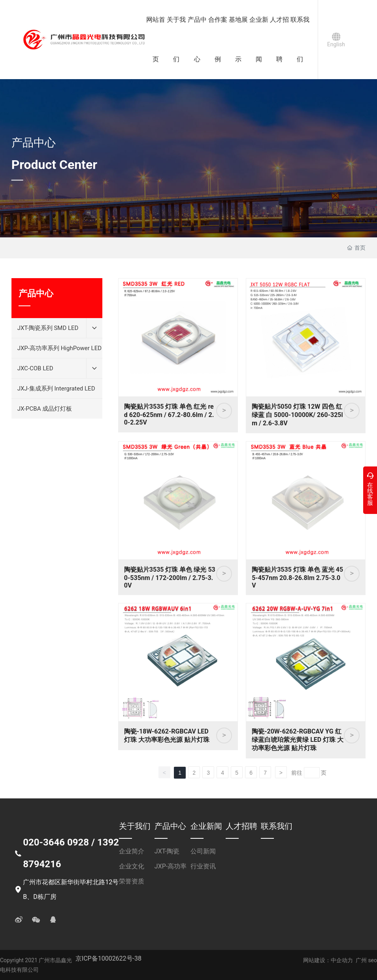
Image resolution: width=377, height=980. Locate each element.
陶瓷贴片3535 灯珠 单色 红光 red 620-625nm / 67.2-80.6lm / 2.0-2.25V (169, 414)
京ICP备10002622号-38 (108, 958)
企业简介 (132, 851)
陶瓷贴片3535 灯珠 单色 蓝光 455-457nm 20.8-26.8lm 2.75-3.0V (297, 577)
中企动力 (342, 960)
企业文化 (132, 866)
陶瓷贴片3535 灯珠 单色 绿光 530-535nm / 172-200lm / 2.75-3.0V (170, 577)
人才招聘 (241, 826)
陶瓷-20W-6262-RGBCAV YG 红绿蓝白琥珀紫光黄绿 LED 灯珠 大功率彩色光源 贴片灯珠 (298, 740)
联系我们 (277, 826)
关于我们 (135, 826)
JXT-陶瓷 (167, 851)
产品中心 (34, 143)
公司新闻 (203, 851)
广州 (361, 960)
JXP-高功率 (171, 866)
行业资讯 (203, 866)
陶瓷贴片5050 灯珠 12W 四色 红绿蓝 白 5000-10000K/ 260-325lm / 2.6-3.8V (297, 415)
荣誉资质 (132, 881)
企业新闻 (206, 826)
